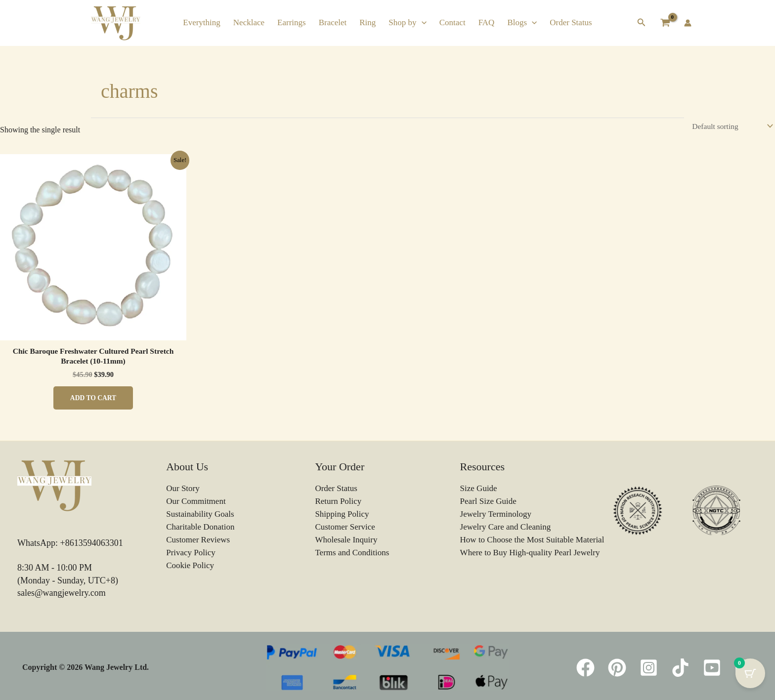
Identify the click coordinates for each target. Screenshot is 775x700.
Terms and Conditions (352, 554)
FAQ (487, 22)
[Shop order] (731, 126)
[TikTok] (680, 669)
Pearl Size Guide (488, 503)
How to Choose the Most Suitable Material (532, 541)
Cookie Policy (190, 566)
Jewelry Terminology (496, 515)
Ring (367, 22)
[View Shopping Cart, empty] (665, 23)
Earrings (292, 22)
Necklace (249, 22)
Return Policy (338, 503)
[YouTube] (712, 669)
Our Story (183, 490)
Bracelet (333, 22)
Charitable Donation (200, 528)
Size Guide (479, 490)
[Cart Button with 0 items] (750, 675)
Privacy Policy (191, 554)
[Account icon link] (688, 23)
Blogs (522, 22)
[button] (422, 22)
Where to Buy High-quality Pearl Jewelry (530, 554)
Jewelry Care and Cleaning (506, 528)
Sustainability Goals (200, 515)
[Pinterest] (617, 669)
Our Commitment (196, 503)
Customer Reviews (198, 541)
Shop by (407, 22)
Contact (452, 22)
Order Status (571, 22)
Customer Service (345, 528)
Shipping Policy (342, 515)
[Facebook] (585, 669)
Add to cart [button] (93, 399)
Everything (202, 22)
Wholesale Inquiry (346, 541)
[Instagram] (649, 669)
